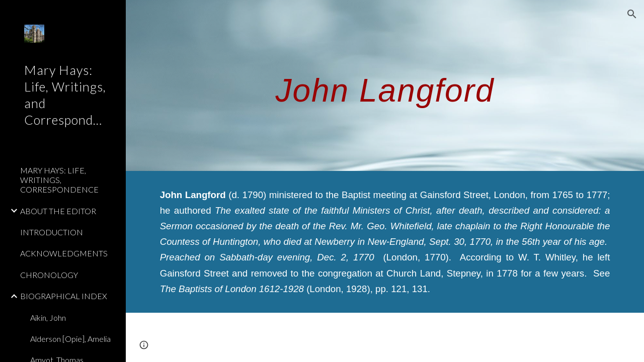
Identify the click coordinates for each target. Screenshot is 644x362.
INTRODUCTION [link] (52, 232)
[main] (385, 85)
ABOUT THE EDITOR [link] (58, 211)
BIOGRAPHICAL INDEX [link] (64, 296)
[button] (632, 14)
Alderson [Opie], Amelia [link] (70, 339)
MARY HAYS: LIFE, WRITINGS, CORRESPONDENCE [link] (59, 180)
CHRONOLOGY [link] (49, 275)
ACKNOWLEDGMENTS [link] (64, 253)
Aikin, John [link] (48, 318)
